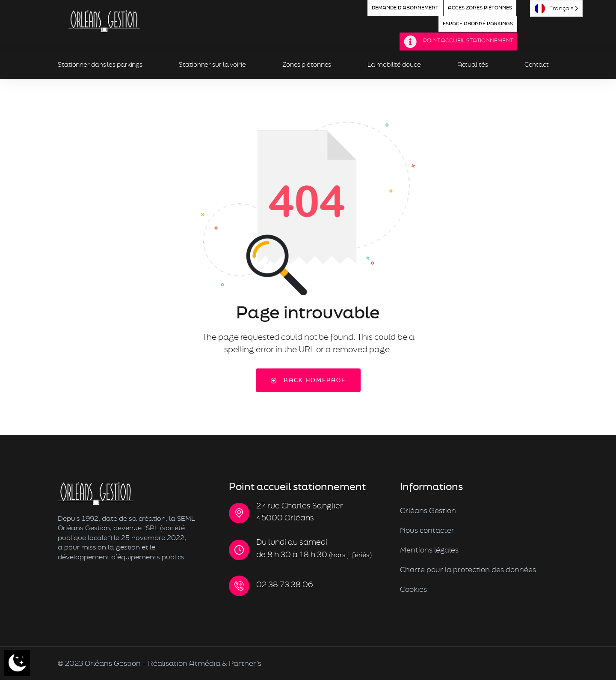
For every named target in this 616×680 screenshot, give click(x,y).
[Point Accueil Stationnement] (410, 42)
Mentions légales (429, 550)
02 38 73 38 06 (285, 584)
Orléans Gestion (428, 510)
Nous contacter (427, 530)
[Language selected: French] (556, 8)
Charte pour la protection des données (468, 569)
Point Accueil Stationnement (468, 40)
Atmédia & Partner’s (225, 663)
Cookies (413, 589)
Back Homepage (308, 380)
